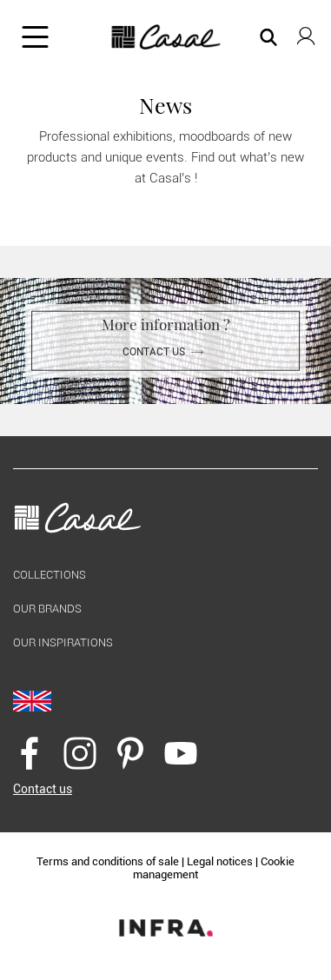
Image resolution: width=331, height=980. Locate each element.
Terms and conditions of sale (108, 861)
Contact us (166, 352)
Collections (50, 575)
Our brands (47, 609)
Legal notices (220, 861)
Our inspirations (63, 642)
